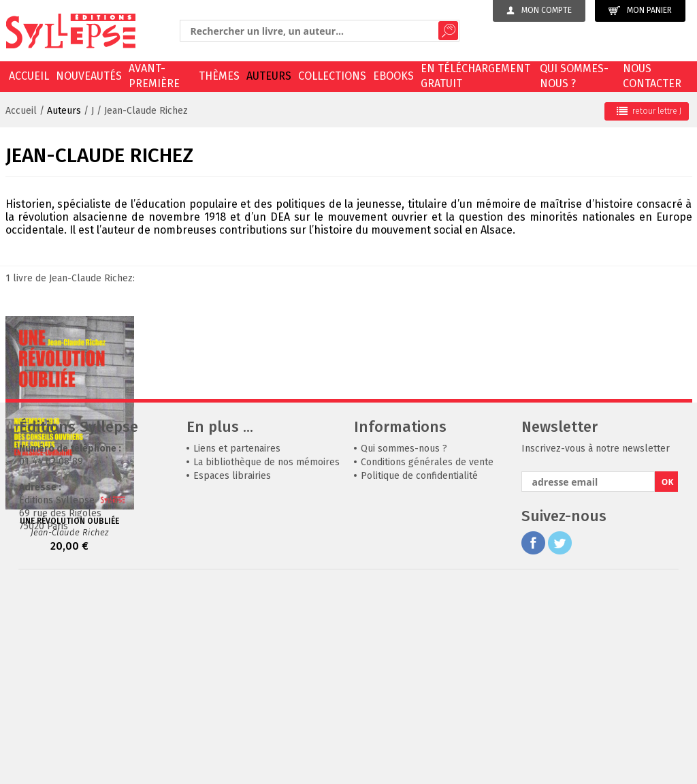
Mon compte (539, 10)
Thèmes (219, 76)
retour (649, 111)
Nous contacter (652, 76)
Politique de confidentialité (419, 670)
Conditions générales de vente (427, 656)
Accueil (29, 76)
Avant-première (154, 76)
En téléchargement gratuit (475, 76)
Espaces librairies (232, 670)
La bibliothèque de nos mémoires (266, 656)
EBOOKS (393, 76)
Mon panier (640, 11)
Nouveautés (89, 76)
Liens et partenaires (237, 643)
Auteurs (269, 76)
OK (668, 676)
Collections (332, 76)
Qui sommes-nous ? (574, 76)
